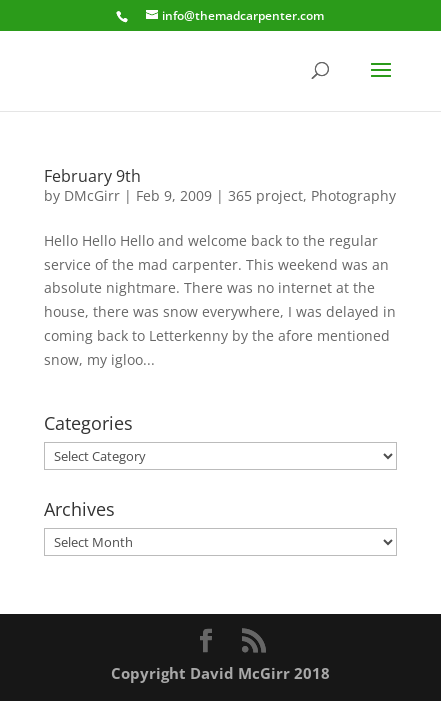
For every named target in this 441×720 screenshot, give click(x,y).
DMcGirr (92, 195)
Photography (353, 195)
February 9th (92, 176)
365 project (265, 195)
